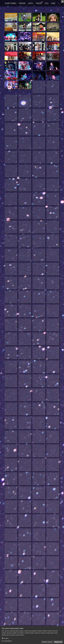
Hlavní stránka (11, 3)
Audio (53, 3)
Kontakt (39, 3)
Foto (47, 3)
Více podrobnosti (7, 641)
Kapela (31, 3)
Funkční (6, 638)
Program (22, 3)
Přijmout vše (58, 642)
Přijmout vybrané (47, 642)
